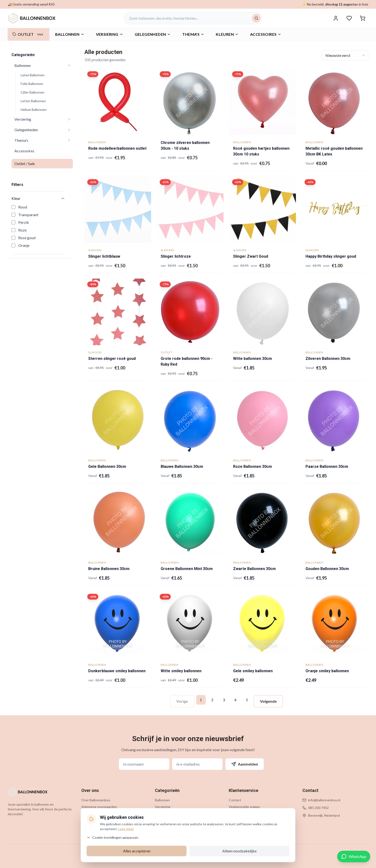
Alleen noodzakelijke (239, 851)
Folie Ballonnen (32, 84)
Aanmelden (245, 764)
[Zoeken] (256, 18)
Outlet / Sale (25, 163)
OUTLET (29, 34)
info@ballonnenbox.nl (324, 800)
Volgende (268, 701)
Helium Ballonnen (34, 110)
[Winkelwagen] (363, 18)
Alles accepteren (137, 851)
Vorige (182, 701)
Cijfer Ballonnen (32, 92)
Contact (235, 800)
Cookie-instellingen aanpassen (112, 837)
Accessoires (266, 34)
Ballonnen (70, 34)
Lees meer (126, 829)
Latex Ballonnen (33, 75)
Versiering (23, 119)
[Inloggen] (336, 18)
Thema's (21, 140)
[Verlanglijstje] (349, 18)
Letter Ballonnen (33, 101)
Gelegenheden (26, 130)
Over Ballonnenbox (96, 800)
